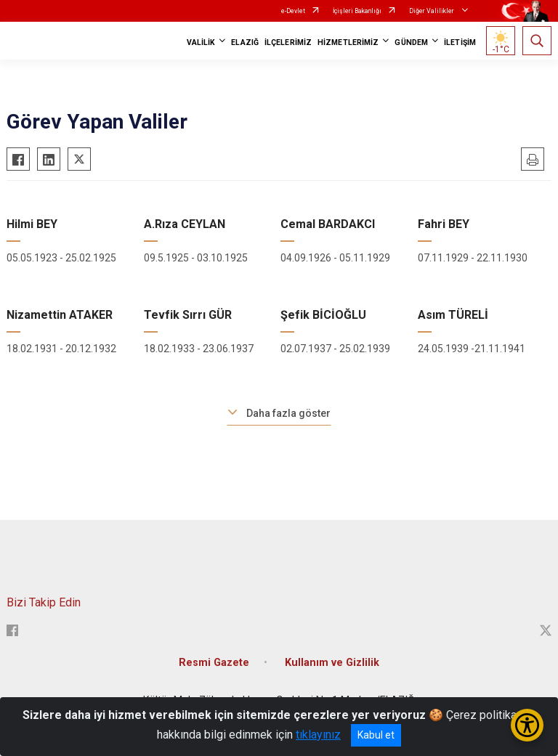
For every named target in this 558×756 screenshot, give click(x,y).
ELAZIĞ (245, 42)
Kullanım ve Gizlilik (332, 663)
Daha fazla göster (288, 413)
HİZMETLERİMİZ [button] (348, 42)
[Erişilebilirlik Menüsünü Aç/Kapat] (527, 725)
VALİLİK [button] (201, 42)
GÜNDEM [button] (411, 42)
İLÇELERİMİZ (288, 42)
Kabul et (376, 735)
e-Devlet (293, 11)
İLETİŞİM (460, 42)
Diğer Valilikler (432, 11)
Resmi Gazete (214, 663)
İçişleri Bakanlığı (357, 11)
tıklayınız (318, 735)
